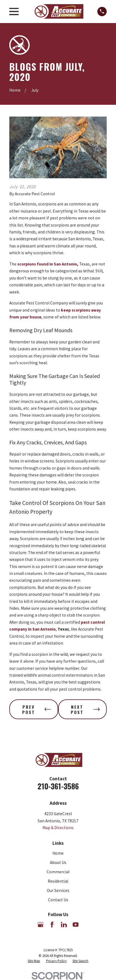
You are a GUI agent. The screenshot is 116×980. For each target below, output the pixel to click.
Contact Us (58, 900)
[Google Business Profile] (41, 925)
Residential (58, 881)
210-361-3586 (58, 786)
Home (58, 853)
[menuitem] (34, 961)
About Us (58, 862)
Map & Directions (58, 828)
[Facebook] (52, 925)
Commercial (58, 872)
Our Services (58, 890)
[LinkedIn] (64, 925)
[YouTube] (76, 925)
